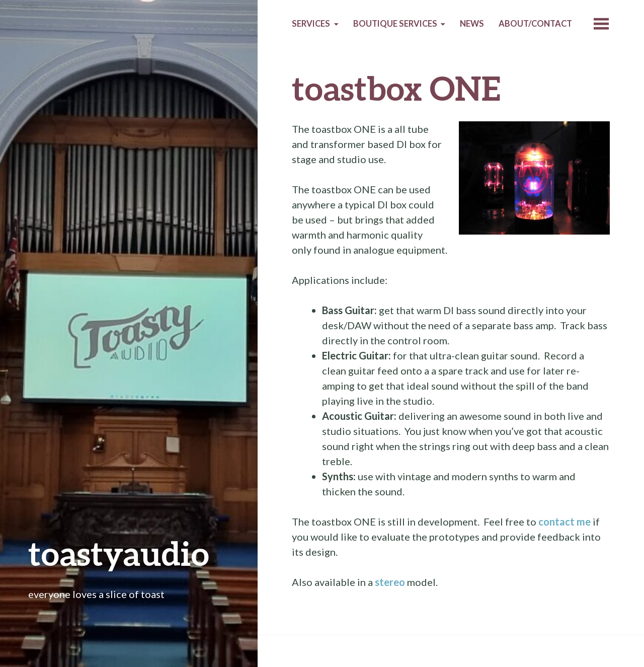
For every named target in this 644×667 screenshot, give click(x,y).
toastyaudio (119, 553)
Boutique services (395, 24)
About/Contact (535, 24)
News (472, 24)
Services (311, 24)
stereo (390, 582)
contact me (565, 522)
